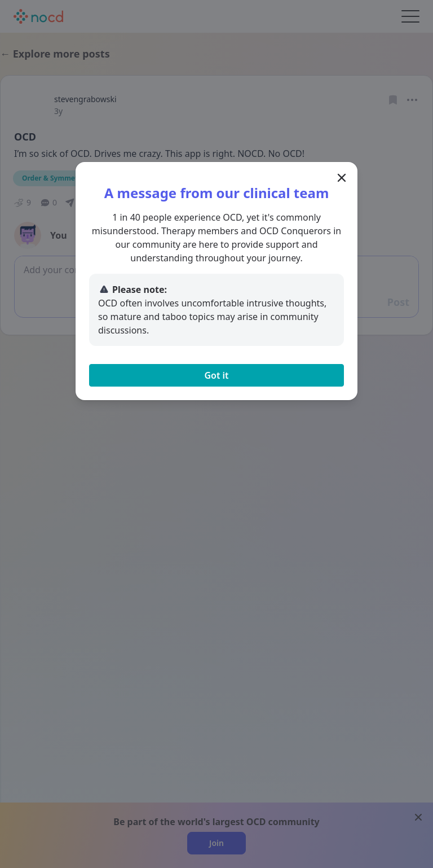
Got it (216, 375)
